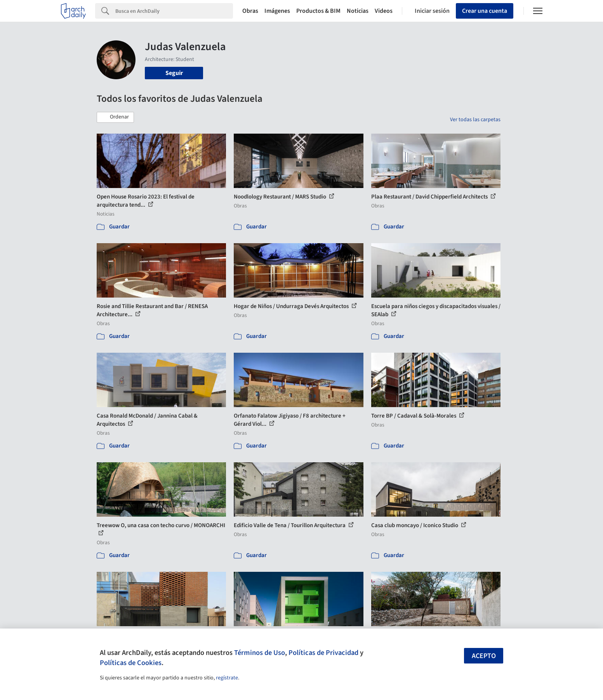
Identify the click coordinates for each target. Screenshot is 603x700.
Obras (250, 11)
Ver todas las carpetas (475, 120)
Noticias (358, 11)
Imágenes (277, 11)
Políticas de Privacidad (323, 653)
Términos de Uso (260, 653)
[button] (115, 117)
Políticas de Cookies (131, 663)
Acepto (484, 656)
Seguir (174, 73)
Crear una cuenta (485, 11)
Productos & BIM (318, 11)
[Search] (174, 11)
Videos (384, 11)
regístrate (227, 678)
